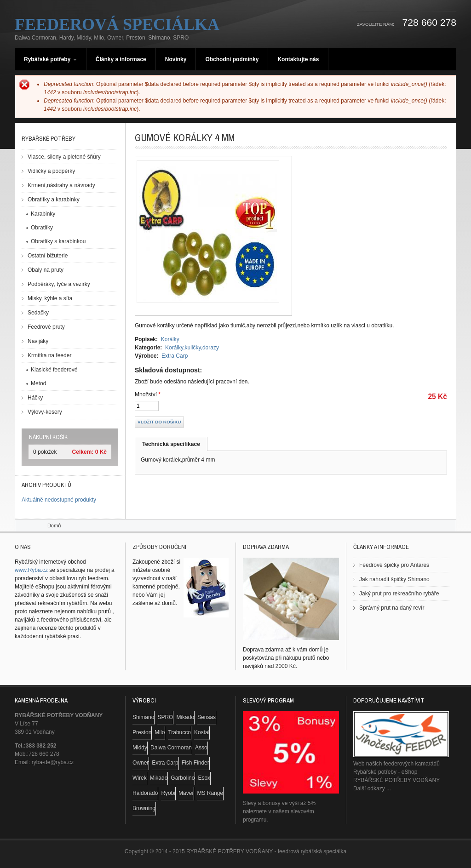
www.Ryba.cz (31, 570)
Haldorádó (145, 793)
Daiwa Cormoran (171, 748)
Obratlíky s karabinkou (58, 241)
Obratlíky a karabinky (54, 200)
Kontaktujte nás (298, 59)
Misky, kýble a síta (50, 298)
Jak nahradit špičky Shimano (394, 579)
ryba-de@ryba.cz (53, 762)
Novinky (176, 59)
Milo (160, 732)
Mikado (185, 717)
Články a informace (121, 59)
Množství (148, 394)
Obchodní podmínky (232, 59)
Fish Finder (195, 763)
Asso (201, 748)
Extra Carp (175, 356)
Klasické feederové (54, 370)
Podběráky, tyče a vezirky (59, 284)
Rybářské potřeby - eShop (385, 772)
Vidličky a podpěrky (51, 171)
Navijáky (38, 341)
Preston (142, 732)
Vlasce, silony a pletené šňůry (64, 157)
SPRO (165, 717)
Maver (186, 793)
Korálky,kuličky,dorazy (192, 348)
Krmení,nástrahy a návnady (61, 185)
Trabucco (179, 732)
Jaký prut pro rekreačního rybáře (399, 594)
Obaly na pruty (46, 270)
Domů (54, 525)
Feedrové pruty (46, 327)
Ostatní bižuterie (48, 256)
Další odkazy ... (372, 788)
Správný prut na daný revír (392, 608)
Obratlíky (42, 228)
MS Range (210, 793)
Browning (144, 808)
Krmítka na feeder (49, 355)
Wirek (140, 778)
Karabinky (43, 214)
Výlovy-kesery (45, 412)
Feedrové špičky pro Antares (394, 565)
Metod (38, 383)
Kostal (202, 732)
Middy (140, 748)
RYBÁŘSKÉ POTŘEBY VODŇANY (396, 780)
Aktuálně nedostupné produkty (59, 500)
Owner (141, 763)
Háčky (35, 398)
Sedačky (38, 313)
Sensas (207, 717)
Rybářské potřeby (50, 59)
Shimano (143, 717)
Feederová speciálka (117, 24)
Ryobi (168, 793)
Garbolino (183, 778)
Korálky (170, 339)
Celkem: (83, 452)
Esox (204, 778)
